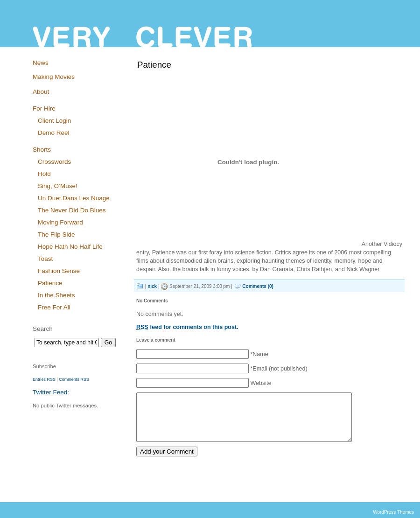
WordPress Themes (393, 512)
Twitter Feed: (51, 392)
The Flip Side (56, 234)
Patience (50, 283)
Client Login (54, 121)
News (41, 63)
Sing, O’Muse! (58, 186)
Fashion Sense (59, 271)
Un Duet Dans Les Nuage (74, 198)
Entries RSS (44, 379)
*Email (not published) (279, 369)
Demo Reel (53, 133)
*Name (259, 354)
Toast (45, 259)
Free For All (54, 307)
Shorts (42, 150)
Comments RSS (74, 379)
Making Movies (54, 77)
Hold (44, 174)
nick (152, 286)
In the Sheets (56, 295)
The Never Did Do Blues (72, 210)
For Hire (44, 108)
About (41, 92)
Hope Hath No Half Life (70, 247)
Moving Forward (60, 222)
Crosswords (54, 162)
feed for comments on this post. (187, 327)
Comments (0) (258, 286)
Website (261, 383)
